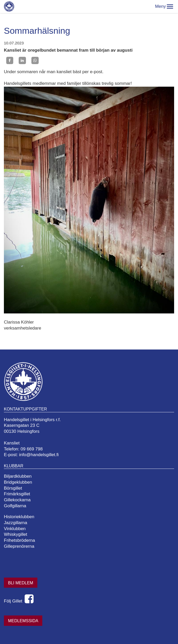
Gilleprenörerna (19, 546)
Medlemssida (23, 621)
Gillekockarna (17, 500)
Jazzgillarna (16, 523)
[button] (170, 6)
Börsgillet (13, 488)
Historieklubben (19, 517)
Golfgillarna (15, 506)
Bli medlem (21, 583)
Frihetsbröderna (19, 540)
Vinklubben (15, 529)
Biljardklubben (18, 476)
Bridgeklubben (18, 482)
